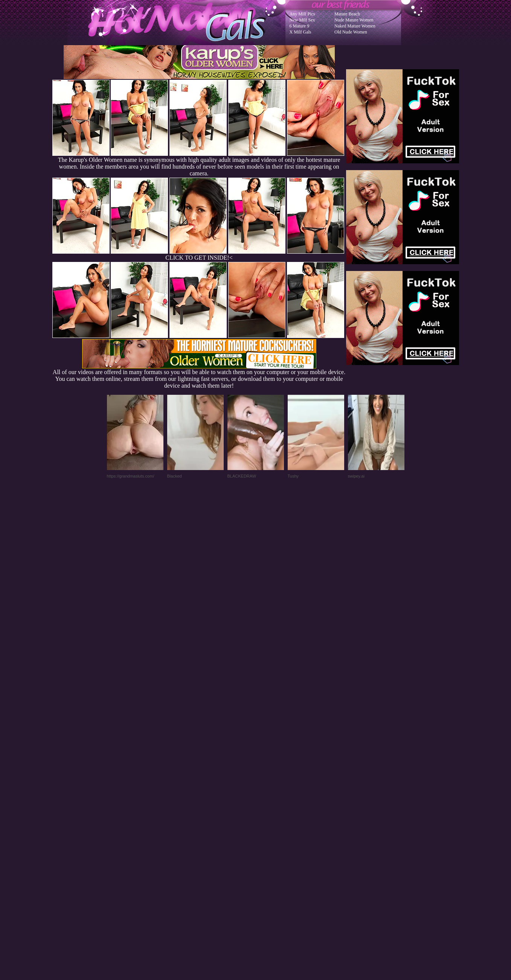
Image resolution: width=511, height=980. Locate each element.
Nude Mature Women (354, 20)
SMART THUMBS (269, 829)
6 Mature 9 (300, 26)
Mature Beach (347, 14)
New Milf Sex (302, 20)
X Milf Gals (300, 32)
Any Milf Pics (302, 14)
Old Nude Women (351, 32)
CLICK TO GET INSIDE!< (199, 258)
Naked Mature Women (355, 26)
